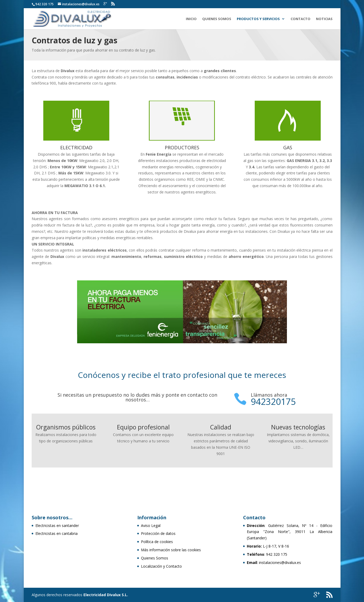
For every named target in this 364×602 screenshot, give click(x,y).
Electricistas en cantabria (56, 533)
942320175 (273, 402)
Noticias (324, 19)
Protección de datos (158, 533)
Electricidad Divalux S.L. (106, 595)
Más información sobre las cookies (171, 550)
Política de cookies (157, 542)
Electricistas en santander (57, 525)
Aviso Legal (151, 525)
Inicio (191, 19)
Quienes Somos (217, 19)
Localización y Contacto (161, 566)
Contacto (301, 19)
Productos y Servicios (258, 19)
